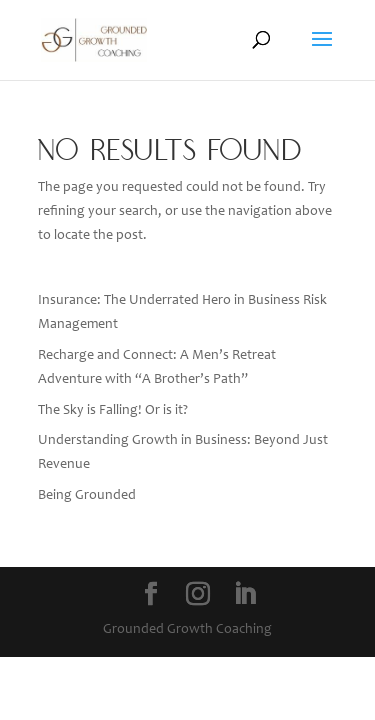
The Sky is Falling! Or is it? (113, 411)
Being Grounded (87, 496)
